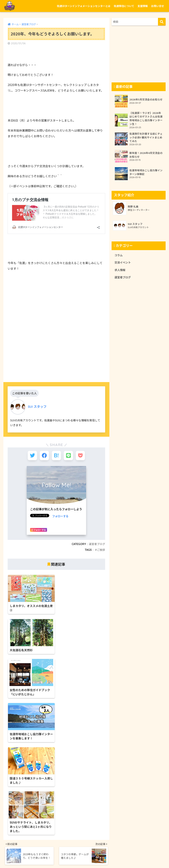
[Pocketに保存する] (81, 456)
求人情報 (120, 271)
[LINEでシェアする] (69, 456)
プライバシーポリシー (93, 859)
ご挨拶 (101, 550)
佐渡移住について (124, 6)
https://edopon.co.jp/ (22, 835)
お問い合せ (158, 6)
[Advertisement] (56, 345)
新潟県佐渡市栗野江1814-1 (106, 789)
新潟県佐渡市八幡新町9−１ (25, 830)
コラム (119, 256)
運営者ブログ (97, 545)
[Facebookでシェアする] (44, 456)
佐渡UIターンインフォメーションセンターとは (84, 6)
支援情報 (143, 6)
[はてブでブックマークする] (56, 456)
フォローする (61, 517)
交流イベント (123, 263)
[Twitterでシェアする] (32, 456)
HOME (84, 852)
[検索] (162, 22)
